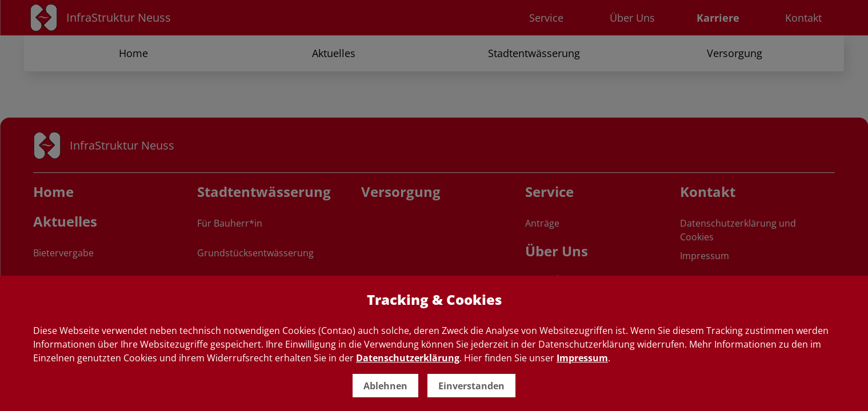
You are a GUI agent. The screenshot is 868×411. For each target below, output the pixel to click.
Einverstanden (471, 386)
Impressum (582, 358)
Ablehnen (385, 386)
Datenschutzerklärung (408, 358)
